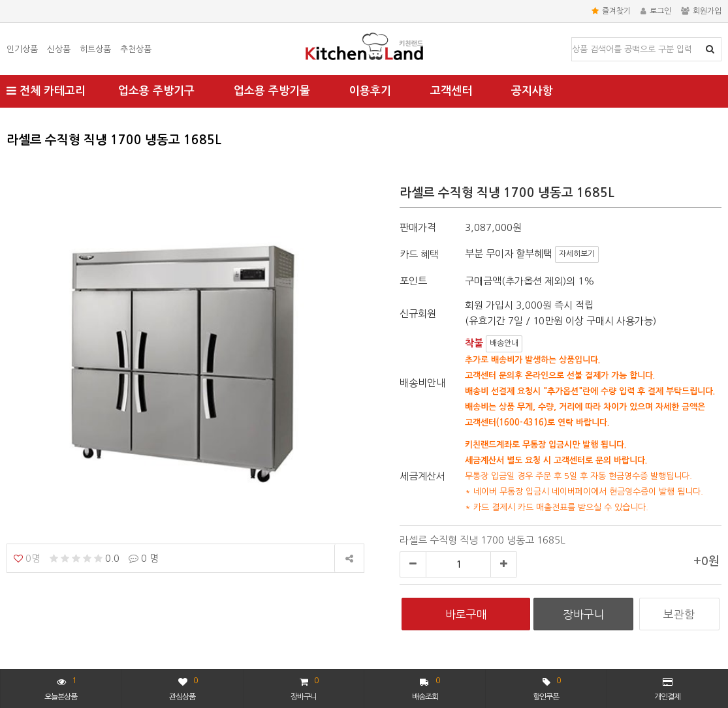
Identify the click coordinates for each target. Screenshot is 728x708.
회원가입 (701, 11)
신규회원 (418, 314)
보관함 (679, 614)
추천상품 (136, 49)
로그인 (656, 11)
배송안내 (504, 343)
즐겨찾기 (611, 11)
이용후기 (370, 91)
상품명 (572, 38)
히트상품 (95, 49)
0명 (27, 558)
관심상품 (183, 687)
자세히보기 (577, 254)
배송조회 (426, 687)
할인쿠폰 (546, 687)
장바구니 (304, 687)
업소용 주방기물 (272, 91)
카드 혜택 (419, 254)
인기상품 (22, 49)
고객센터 (451, 91)
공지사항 (532, 91)
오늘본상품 (61, 687)
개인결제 (667, 689)
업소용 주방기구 (156, 91)
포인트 (413, 281)
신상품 (59, 49)
